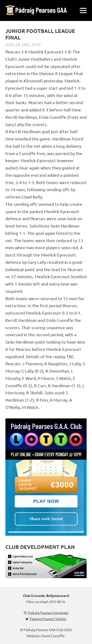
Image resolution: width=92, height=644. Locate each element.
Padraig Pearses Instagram (46, 613)
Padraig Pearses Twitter (46, 619)
